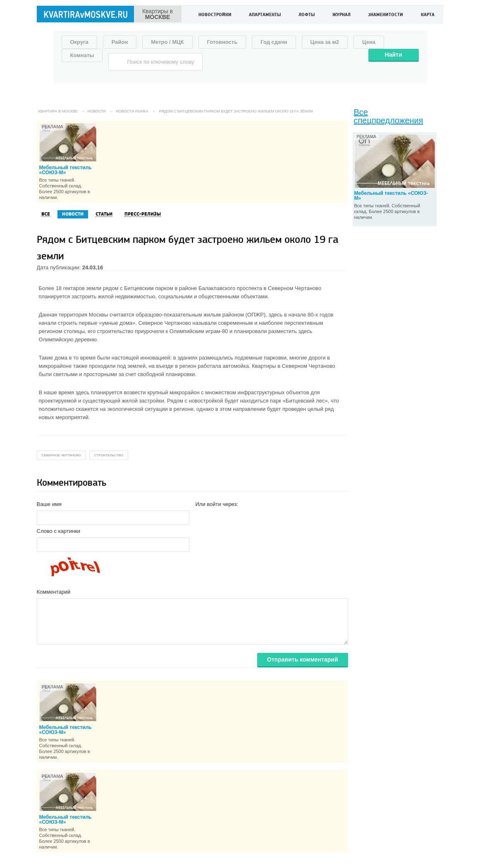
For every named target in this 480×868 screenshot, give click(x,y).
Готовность (222, 42)
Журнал (341, 15)
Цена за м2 (325, 42)
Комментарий (54, 592)
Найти (394, 55)
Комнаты (82, 55)
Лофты (307, 15)
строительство (109, 455)
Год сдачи (274, 42)
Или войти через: (217, 504)
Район (120, 42)
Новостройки (215, 15)
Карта (428, 15)
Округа (79, 42)
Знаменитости (386, 15)
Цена (369, 42)
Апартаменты (265, 15)
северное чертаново (62, 455)
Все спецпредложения (389, 116)
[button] (202, 517)
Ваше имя (49, 504)
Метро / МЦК (167, 42)
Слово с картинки (59, 531)
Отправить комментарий (303, 659)
